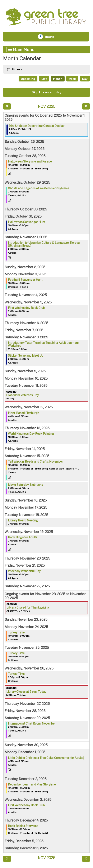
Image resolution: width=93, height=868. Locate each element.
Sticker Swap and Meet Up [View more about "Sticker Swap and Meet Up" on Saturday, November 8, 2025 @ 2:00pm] (26, 356)
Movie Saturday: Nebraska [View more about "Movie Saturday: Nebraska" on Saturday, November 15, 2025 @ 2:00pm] (25, 485)
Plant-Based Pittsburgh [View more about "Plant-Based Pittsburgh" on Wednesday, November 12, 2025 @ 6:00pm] (24, 413)
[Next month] (86, 106)
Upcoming (28, 79)
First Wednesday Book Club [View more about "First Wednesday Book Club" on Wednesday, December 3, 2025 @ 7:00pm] (26, 805)
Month (58, 79)
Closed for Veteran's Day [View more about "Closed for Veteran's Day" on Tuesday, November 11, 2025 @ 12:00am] (22, 395)
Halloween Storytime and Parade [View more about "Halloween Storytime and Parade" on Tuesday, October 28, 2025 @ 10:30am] (30, 161)
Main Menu (21, 49)
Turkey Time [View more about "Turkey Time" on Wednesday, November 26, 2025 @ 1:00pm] (16, 674)
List (44, 79)
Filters (17, 69)
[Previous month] (7, 106)
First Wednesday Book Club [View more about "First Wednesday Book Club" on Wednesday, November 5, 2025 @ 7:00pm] (26, 308)
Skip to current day (46, 92)
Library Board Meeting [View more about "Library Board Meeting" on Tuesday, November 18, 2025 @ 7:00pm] (23, 520)
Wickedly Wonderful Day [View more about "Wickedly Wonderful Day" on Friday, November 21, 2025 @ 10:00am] (24, 571)
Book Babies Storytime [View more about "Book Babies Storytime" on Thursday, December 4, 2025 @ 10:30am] (23, 826)
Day (85, 79)
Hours (52, 37)
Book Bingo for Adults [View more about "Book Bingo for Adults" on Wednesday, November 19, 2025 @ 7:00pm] (23, 537)
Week (72, 79)
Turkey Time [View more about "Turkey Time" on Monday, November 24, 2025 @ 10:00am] (16, 632)
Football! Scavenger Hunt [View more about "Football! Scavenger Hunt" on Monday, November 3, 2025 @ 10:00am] (25, 280)
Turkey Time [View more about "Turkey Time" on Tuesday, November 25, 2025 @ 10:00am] (16, 653)
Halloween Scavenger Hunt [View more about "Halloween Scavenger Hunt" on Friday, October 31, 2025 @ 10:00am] (27, 222)
